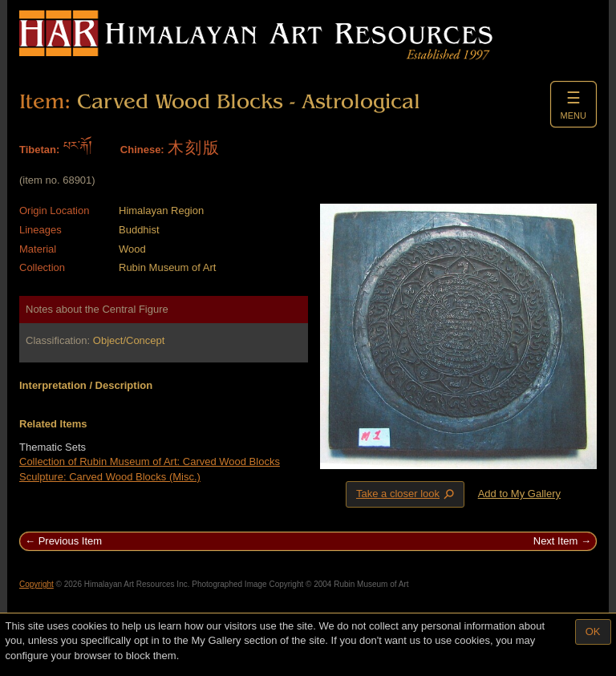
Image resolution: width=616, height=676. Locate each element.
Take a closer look (407, 494)
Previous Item (70, 541)
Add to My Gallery (519, 494)
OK (593, 631)
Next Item (556, 541)
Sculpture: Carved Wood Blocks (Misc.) (110, 477)
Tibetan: (39, 150)
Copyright (36, 584)
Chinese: (142, 150)
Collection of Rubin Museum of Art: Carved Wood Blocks (150, 461)
